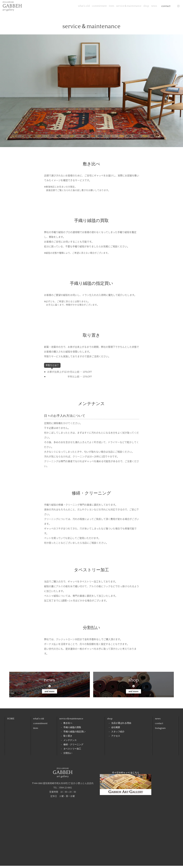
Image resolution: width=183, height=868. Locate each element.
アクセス (116, 738)
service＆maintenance (113, 7)
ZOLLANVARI (14, 7)
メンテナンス (70, 743)
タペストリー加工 (72, 751)
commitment (73, 7)
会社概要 (116, 730)
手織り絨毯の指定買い (74, 734)
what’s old (53, 7)
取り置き (68, 738)
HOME (11, 721)
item (90, 7)
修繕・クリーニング (73, 747)
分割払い (68, 755)
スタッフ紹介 (118, 734)
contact (163, 7)
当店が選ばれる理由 (121, 725)
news (149, 7)
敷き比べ (68, 725)
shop (136, 7)
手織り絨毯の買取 (72, 730)
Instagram (160, 730)
